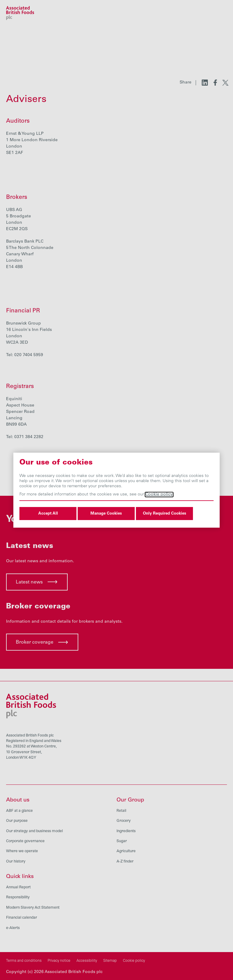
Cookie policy (159, 495)
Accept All (48, 514)
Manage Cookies (106, 514)
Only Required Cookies (165, 514)
